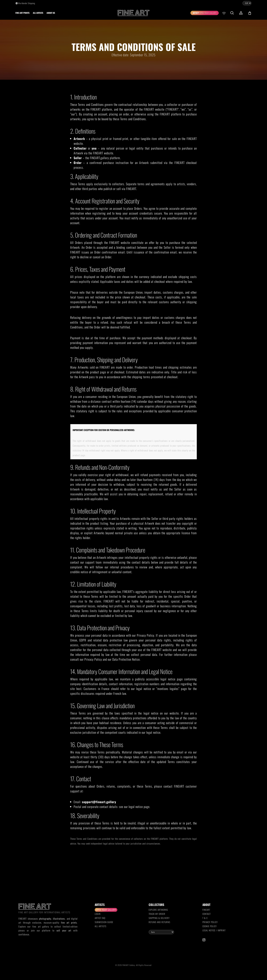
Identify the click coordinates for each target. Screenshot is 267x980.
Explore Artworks (158, 910)
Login (98, 914)
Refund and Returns (159, 922)
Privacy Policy (210, 922)
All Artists (101, 926)
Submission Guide (104, 922)
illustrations (59, 919)
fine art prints (69, 922)
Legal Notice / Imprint (214, 930)
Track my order (157, 914)
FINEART (206, 910)
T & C (205, 918)
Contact (207, 914)
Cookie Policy (210, 926)
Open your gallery (106, 910)
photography (45, 919)
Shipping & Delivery (159, 918)
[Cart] (250, 13)
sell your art (64, 930)
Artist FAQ (100, 918)
